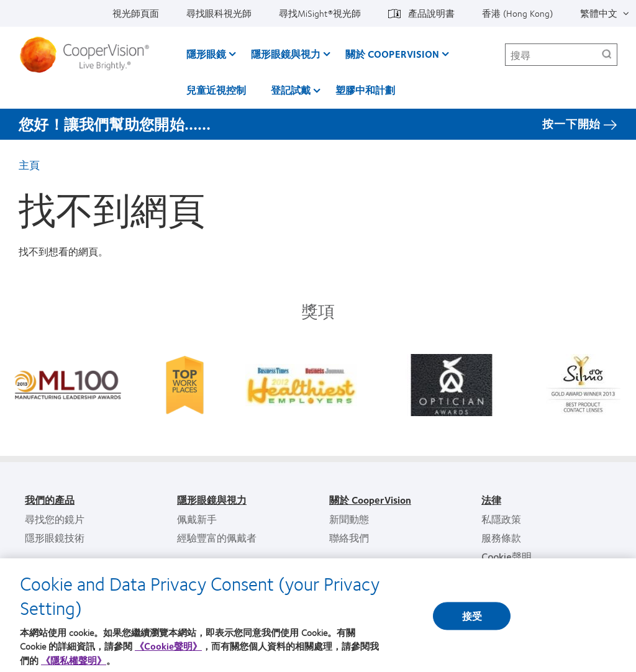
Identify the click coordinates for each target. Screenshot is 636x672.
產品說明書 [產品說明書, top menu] (431, 13)
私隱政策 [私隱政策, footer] (501, 519)
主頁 (29, 165)
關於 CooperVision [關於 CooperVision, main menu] (392, 54)
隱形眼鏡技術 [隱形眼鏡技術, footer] (55, 538)
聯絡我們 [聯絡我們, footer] (349, 538)
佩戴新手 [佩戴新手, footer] (197, 519)
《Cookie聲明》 (168, 652)
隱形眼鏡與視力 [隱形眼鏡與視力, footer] (212, 500)
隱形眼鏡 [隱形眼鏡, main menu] (206, 54)
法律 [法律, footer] (491, 500)
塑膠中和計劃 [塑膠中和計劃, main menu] (365, 90)
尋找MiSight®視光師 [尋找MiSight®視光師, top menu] (320, 13)
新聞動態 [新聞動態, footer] (349, 519)
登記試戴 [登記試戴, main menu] (291, 90)
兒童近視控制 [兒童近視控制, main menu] (216, 90)
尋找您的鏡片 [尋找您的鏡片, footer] (55, 519)
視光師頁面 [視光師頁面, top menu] (136, 13)
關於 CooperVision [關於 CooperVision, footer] (370, 500)
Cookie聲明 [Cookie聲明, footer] (507, 556)
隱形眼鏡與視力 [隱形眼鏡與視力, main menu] (286, 54)
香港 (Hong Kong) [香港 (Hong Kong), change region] (517, 13)
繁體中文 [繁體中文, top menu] (599, 13)
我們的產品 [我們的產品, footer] (50, 500)
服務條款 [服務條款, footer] (501, 538)
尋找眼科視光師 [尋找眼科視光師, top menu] (219, 13)
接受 (472, 621)
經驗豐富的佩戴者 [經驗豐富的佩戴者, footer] (217, 538)
